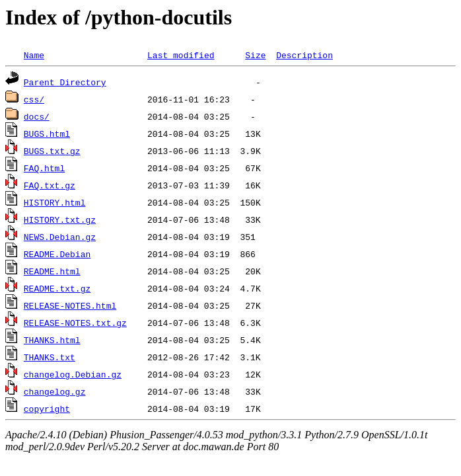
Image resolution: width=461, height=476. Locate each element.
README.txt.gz (57, 288)
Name (34, 55)
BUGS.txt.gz (52, 151)
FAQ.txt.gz (50, 185)
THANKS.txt (50, 357)
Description (304, 55)
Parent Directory (65, 82)
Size (255, 55)
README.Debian (57, 254)
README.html (52, 271)
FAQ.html (44, 168)
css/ (34, 99)
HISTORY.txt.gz (60, 219)
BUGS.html (47, 134)
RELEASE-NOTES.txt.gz (75, 323)
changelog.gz (55, 391)
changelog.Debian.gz (73, 374)
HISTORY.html (55, 202)
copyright (47, 409)
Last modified (181, 55)
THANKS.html (52, 340)
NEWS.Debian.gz (60, 237)
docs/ (37, 116)
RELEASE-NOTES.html (70, 305)
